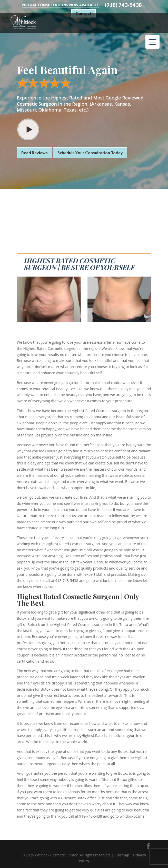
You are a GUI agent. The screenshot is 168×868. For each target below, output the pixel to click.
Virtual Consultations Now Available (60, 5)
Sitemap (122, 855)
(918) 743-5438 (123, 5)
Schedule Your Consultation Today (90, 153)
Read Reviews (34, 153)
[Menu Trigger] (152, 42)
